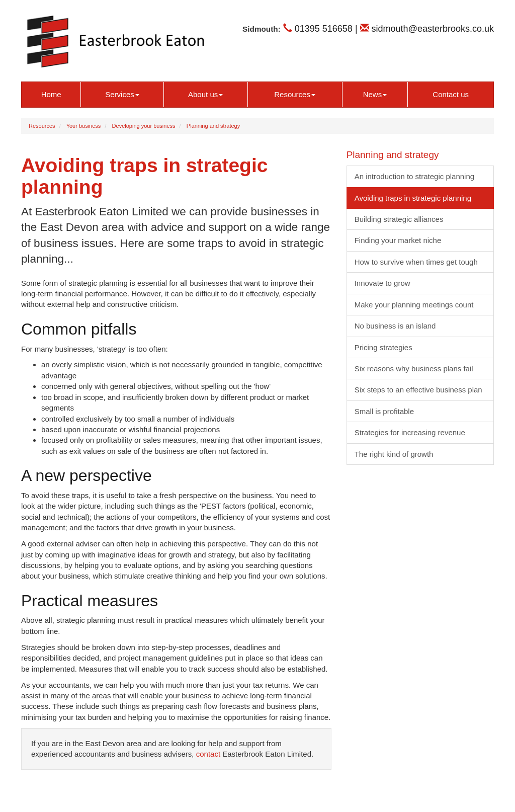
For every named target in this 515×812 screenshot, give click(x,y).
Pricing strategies (383, 347)
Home (51, 94)
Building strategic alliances (399, 219)
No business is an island (395, 326)
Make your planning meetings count (414, 305)
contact (208, 754)
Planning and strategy (213, 126)
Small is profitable (384, 411)
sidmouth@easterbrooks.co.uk (427, 29)
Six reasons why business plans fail (414, 369)
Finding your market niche (398, 240)
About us (205, 94)
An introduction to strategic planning (414, 176)
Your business (84, 126)
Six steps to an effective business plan (418, 390)
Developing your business (144, 126)
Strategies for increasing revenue (410, 432)
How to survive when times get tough (416, 262)
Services (122, 94)
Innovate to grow (382, 283)
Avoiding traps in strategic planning (413, 198)
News (375, 94)
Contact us (451, 94)
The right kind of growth (394, 454)
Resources (295, 94)
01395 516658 (318, 29)
